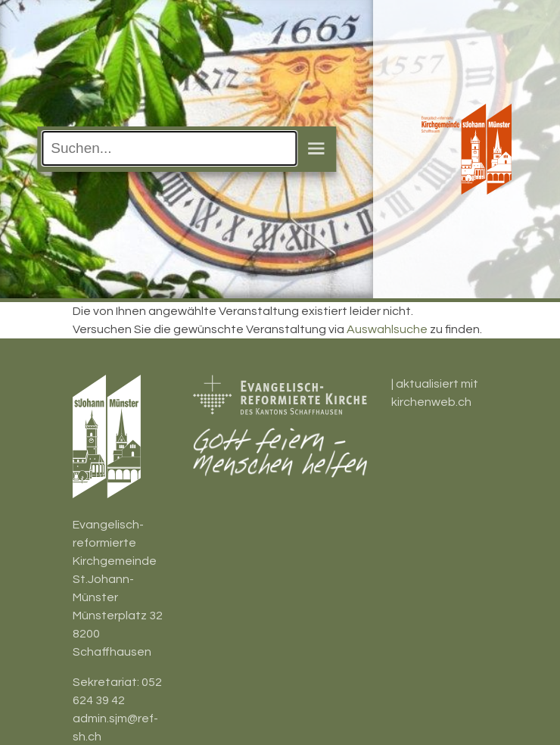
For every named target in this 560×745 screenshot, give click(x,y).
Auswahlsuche (387, 329)
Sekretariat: (107, 682)
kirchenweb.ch (431, 402)
